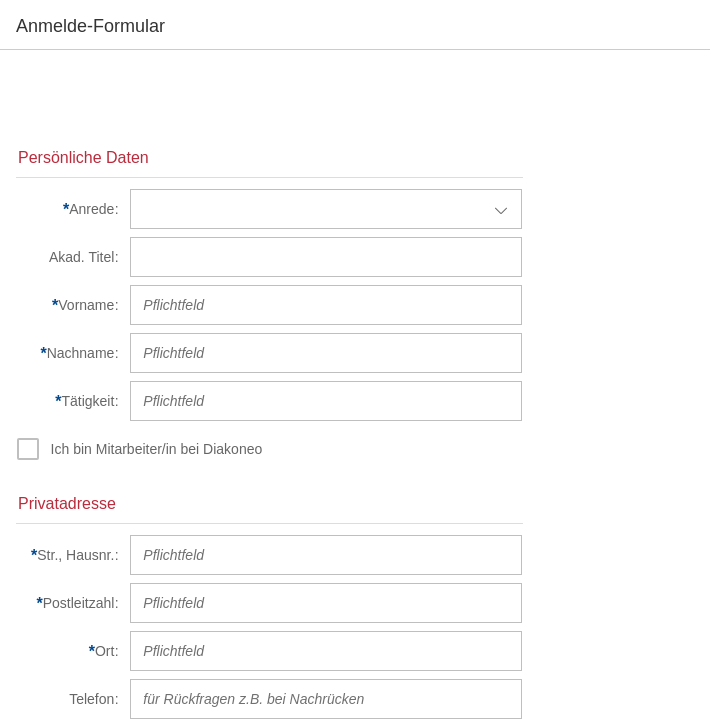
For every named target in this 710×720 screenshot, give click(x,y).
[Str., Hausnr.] (67, 555)
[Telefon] (67, 699)
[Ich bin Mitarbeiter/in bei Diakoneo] (159, 449)
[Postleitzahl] (67, 603)
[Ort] (67, 651)
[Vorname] (67, 305)
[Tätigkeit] (67, 401)
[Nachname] (67, 353)
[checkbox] (140, 449)
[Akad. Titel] (67, 257)
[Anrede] (67, 209)
